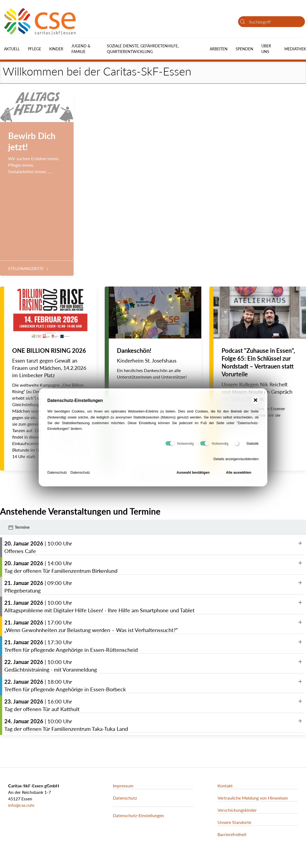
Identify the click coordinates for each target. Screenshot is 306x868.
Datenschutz (57, 475)
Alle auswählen (239, 476)
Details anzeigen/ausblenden (236, 462)
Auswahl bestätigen (193, 476)
